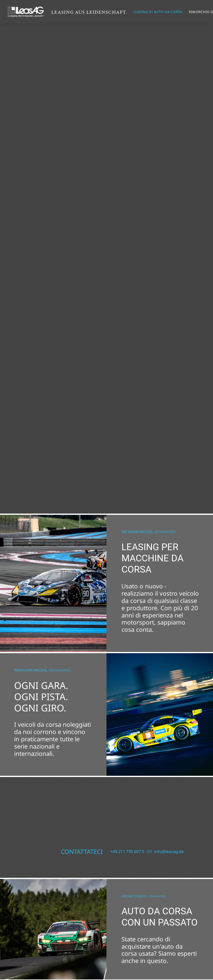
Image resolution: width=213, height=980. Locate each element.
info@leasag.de (169, 852)
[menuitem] (158, 12)
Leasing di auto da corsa (158, 12)
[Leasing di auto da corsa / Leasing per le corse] (67, 12)
